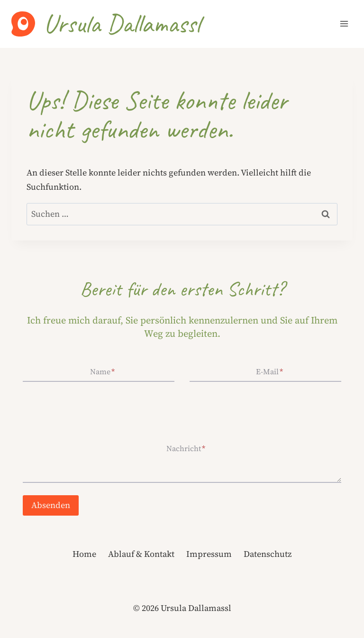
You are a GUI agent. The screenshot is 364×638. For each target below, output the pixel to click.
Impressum (209, 554)
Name (102, 371)
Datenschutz (268, 554)
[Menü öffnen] (344, 24)
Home (84, 554)
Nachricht (186, 448)
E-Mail (269, 371)
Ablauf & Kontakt (141, 554)
